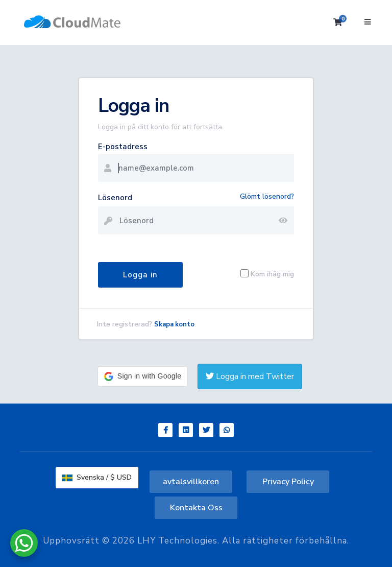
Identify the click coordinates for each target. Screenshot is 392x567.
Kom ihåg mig (272, 274)
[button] (143, 376)
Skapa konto (174, 324)
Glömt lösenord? (267, 196)
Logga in (140, 275)
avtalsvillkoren (191, 482)
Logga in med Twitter (250, 376)
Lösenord (115, 198)
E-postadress (123, 147)
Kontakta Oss (196, 508)
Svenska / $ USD (97, 477)
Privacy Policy (288, 482)
